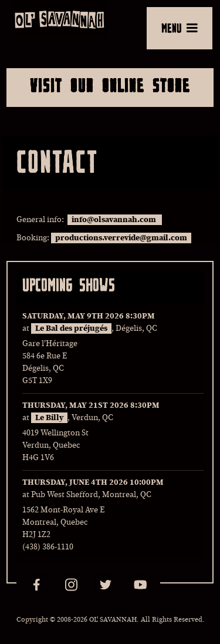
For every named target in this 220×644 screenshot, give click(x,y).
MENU (180, 28)
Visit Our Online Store (110, 85)
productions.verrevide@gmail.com (121, 238)
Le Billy (49, 418)
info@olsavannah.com (115, 220)
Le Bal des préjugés (71, 328)
